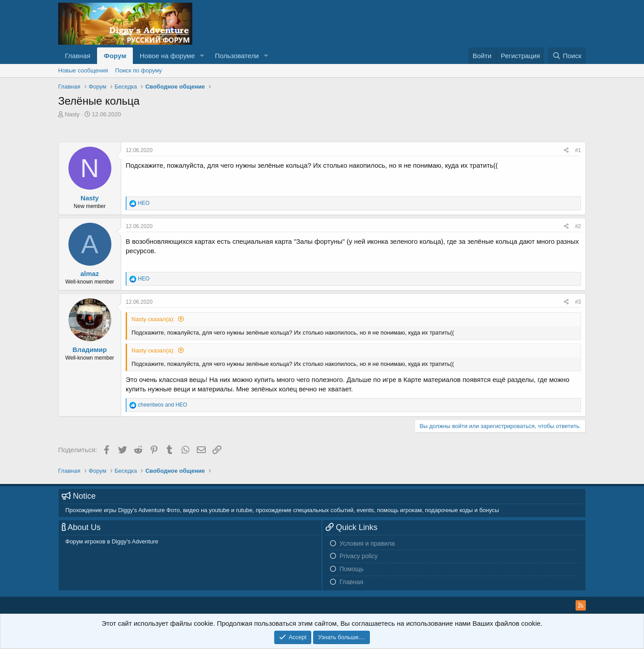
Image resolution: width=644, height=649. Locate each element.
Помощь (352, 569)
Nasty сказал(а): (153, 319)
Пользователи (237, 56)
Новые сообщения (83, 70)
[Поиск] (567, 56)
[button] (202, 56)
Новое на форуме (167, 56)
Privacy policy (359, 556)
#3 (578, 302)
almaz (90, 274)
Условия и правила (367, 543)
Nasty (72, 114)
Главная (78, 56)
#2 (578, 226)
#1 (578, 150)
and (162, 405)
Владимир (90, 350)
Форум (115, 56)
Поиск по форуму (139, 70)
